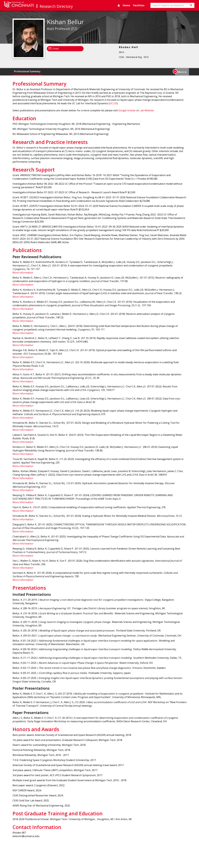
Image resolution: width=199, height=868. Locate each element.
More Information (23, 273)
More (182, 72)
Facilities (139, 5)
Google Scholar (127, 110)
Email (56, 49)
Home (126, 5)
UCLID (113, 103)
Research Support (110, 71)
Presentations (150, 71)
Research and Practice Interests (77, 71)
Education (49, 71)
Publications (131, 71)
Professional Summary (27, 71)
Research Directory (56, 6)
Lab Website (147, 110)
